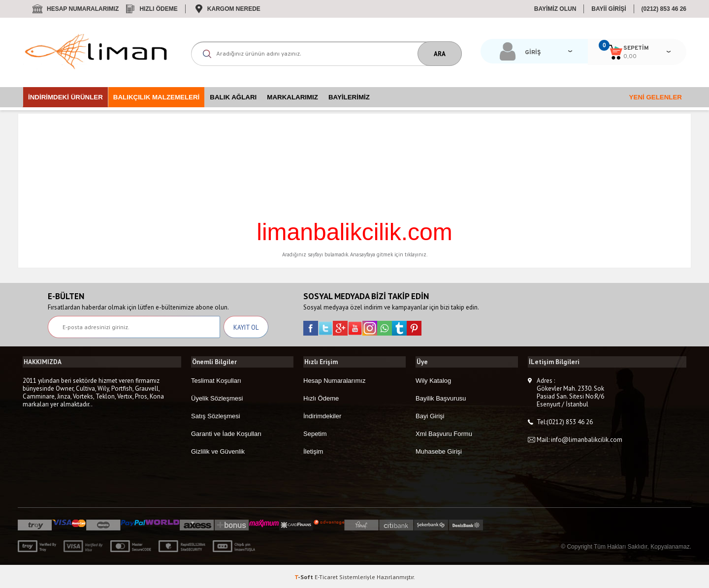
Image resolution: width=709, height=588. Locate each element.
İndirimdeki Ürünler (65, 97)
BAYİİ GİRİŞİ (609, 9)
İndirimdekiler (322, 415)
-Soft (305, 575)
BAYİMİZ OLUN (555, 9)
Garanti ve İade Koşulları (226, 433)
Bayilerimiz (349, 97)
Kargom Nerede (234, 9)
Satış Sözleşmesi (216, 415)
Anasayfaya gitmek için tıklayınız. (389, 254)
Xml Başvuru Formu (444, 433)
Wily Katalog (433, 380)
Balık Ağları (233, 97)
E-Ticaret (326, 575)
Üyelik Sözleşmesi (217, 397)
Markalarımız (292, 97)
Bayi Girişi (430, 415)
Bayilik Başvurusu (441, 397)
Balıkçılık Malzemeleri (156, 97)
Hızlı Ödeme (158, 9)
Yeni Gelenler (656, 97)
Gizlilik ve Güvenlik (218, 450)
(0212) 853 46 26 (664, 9)
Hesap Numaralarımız (83, 9)
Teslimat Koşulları (216, 380)
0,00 (621, 57)
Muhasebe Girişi (439, 450)
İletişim (313, 450)
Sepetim (315, 433)
